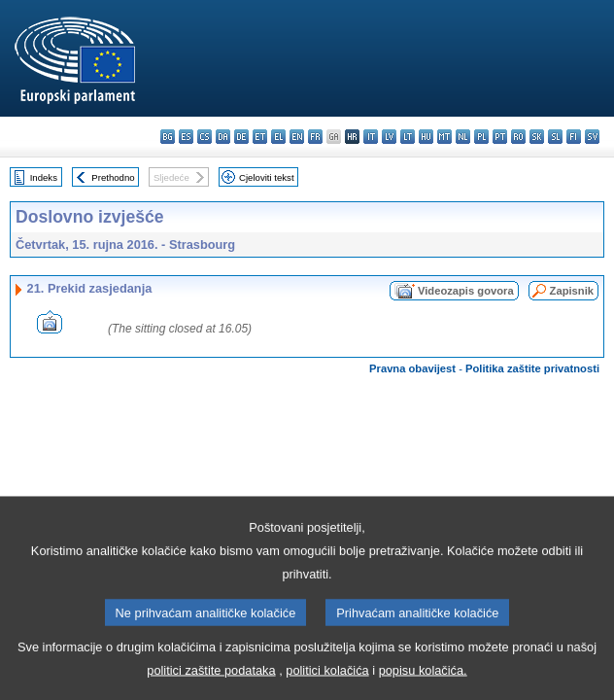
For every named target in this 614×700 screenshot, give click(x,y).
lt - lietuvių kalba (408, 137)
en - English (297, 137)
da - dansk (223, 137)
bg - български (168, 137)
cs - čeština (205, 137)
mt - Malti (444, 137)
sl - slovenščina (555, 137)
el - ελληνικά (278, 137)
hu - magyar (426, 137)
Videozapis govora (466, 291)
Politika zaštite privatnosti (532, 368)
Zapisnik (572, 291)
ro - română (518, 137)
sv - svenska (592, 137)
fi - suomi (574, 137)
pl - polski (481, 137)
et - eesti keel (260, 137)
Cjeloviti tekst (267, 177)
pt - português (500, 137)
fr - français (315, 137)
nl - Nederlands (463, 137)
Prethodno (113, 177)
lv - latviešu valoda (389, 137)
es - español (186, 137)
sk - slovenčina (537, 137)
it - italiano (371, 137)
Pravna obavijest (412, 368)
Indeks (44, 177)
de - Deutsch (241, 137)
